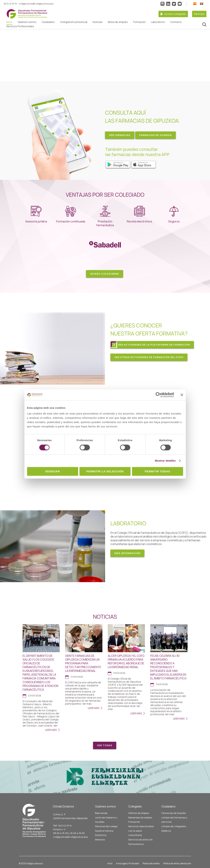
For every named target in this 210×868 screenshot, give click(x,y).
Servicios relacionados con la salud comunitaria (141, 831)
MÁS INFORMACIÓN (127, 553)
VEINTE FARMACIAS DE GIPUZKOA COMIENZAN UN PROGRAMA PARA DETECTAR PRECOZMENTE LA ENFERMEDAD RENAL (83, 663)
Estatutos (101, 835)
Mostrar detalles (165, 461)
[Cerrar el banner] (182, 395)
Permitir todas (157, 471)
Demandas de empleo (140, 817)
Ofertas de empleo (139, 813)
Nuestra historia (104, 831)
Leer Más (51, 730)
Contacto (176, 22)
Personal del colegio (106, 826)
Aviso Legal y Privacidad (128, 863)
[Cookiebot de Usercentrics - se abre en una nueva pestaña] (158, 395)
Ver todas (105, 745)
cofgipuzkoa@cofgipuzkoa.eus (36, 4)
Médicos (166, 831)
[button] (6, 55)
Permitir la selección (105, 471)
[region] (105, 55)
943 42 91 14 (10, 4)
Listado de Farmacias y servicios (174, 820)
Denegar (53, 471)
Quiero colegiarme (105, 274)
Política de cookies (151, 863)
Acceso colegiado (175, 14)
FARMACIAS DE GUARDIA (155, 135)
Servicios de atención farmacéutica (140, 842)
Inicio (9, 22)
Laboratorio (158, 22)
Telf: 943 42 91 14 (62, 826)
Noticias (98, 22)
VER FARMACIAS (120, 135)
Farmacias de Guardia (174, 813)
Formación (139, 22)
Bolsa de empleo (118, 22)
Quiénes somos (27, 22)
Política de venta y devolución (177, 863)
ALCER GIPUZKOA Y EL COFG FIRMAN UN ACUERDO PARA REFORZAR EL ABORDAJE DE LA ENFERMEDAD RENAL (126, 661)
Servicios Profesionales (20, 26)
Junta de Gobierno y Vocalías (106, 820)
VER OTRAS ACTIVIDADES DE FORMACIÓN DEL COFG (149, 357)
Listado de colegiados (174, 826)
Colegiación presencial (74, 22)
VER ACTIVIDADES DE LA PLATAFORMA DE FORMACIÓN (154, 345)
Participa (199, 14)
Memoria (100, 840)
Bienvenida (101, 813)
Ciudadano (48, 22)
